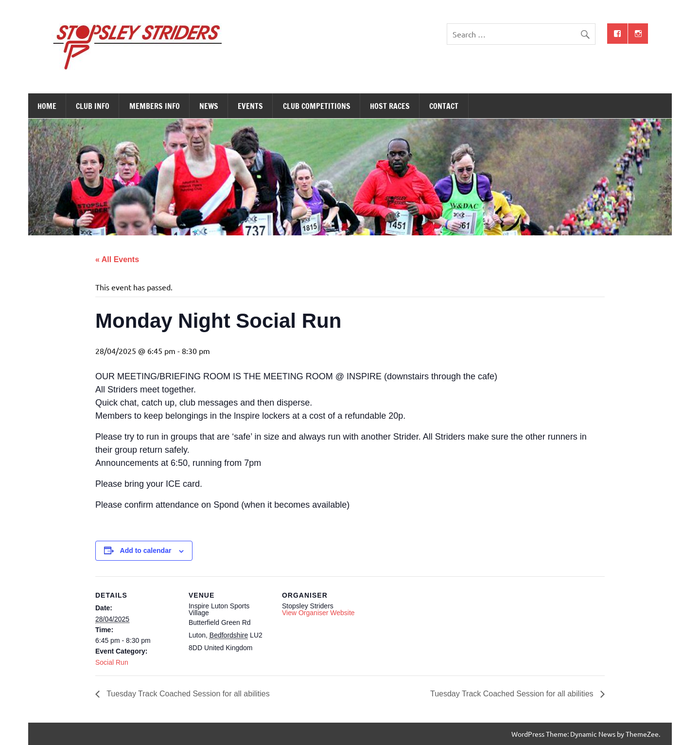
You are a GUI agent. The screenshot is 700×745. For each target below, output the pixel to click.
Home (47, 106)
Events (250, 106)
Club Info (93, 106)
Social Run (112, 662)
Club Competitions (317, 106)
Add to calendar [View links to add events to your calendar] (146, 550)
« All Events (117, 259)
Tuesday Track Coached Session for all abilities (187, 694)
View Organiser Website (318, 613)
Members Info (155, 106)
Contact (444, 106)
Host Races (390, 106)
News (209, 106)
